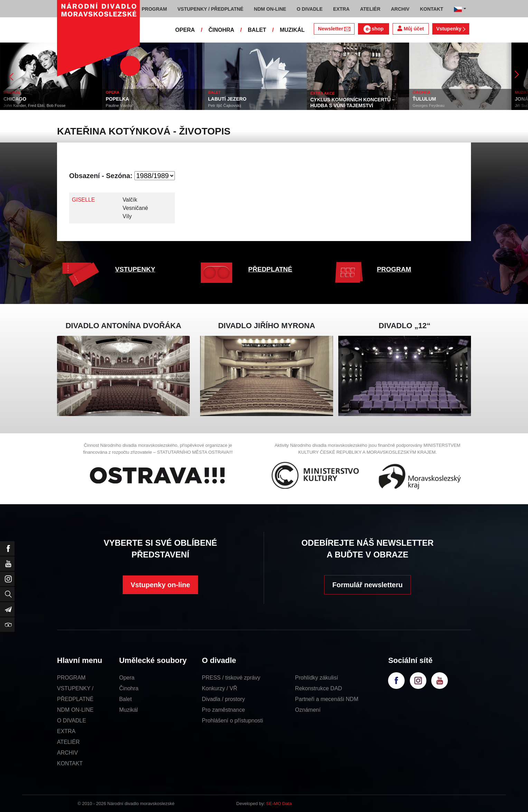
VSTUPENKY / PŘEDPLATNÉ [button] (211, 9)
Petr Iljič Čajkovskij (225, 105)
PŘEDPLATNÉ (270, 269)
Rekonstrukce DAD (319, 688)
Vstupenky (451, 29)
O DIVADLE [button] (310, 9)
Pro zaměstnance (223, 710)
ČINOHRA (221, 30)
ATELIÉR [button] (370, 9)
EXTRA (66, 731)
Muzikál (129, 710)
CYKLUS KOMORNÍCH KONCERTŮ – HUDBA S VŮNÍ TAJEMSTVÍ (352, 103)
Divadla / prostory (223, 699)
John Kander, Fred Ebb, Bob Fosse (35, 105)
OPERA (185, 30)
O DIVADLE (72, 721)
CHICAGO (15, 99)
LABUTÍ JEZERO (227, 99)
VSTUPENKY (135, 269)
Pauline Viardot (119, 105)
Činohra (129, 688)
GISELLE (83, 200)
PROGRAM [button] (154, 9)
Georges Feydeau (428, 105)
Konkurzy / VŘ (219, 688)
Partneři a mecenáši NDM (327, 699)
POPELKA (117, 99)
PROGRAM (394, 269)
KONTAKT (70, 763)
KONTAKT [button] (431, 9)
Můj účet (411, 29)
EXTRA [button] (341, 9)
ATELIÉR (68, 742)
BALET (257, 30)
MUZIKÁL (292, 30)
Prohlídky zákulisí (317, 678)
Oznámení (308, 710)
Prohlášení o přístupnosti (232, 721)
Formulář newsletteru (367, 585)
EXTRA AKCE (323, 93)
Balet (125, 699)
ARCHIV (67, 753)
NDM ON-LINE (75, 710)
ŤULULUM (424, 99)
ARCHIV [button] (400, 9)
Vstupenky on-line (160, 585)
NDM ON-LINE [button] (270, 9)
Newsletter (334, 29)
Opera (127, 678)
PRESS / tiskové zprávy (231, 678)
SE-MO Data (279, 804)
